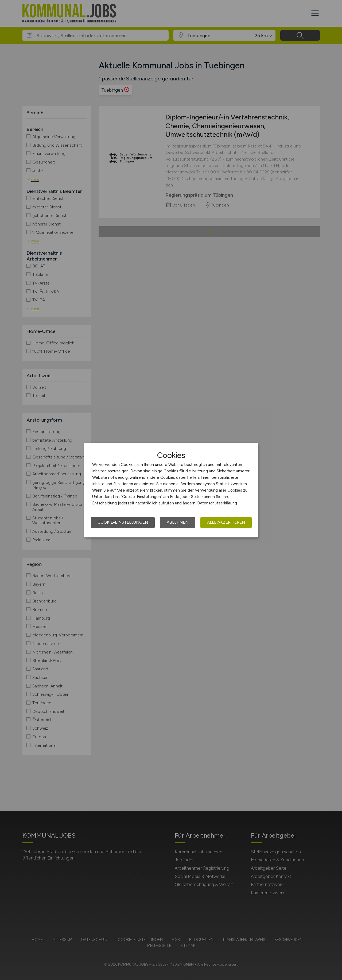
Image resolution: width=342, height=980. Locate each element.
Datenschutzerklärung (217, 503)
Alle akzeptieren (226, 522)
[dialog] (171, 490)
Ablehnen (178, 522)
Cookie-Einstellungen (123, 522)
